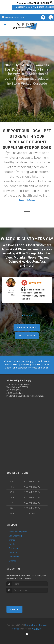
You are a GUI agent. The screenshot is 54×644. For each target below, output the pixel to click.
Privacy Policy (31, 625)
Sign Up (14, 609)
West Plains (18, 249)
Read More (27, 200)
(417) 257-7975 (14, 390)
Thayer (43, 257)
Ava (42, 261)
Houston (32, 261)
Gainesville (16, 261)
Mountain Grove (25, 257)
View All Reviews (27, 328)
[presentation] (22, 598)
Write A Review (27, 336)
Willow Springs (26, 253)
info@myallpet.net (15, 393)
